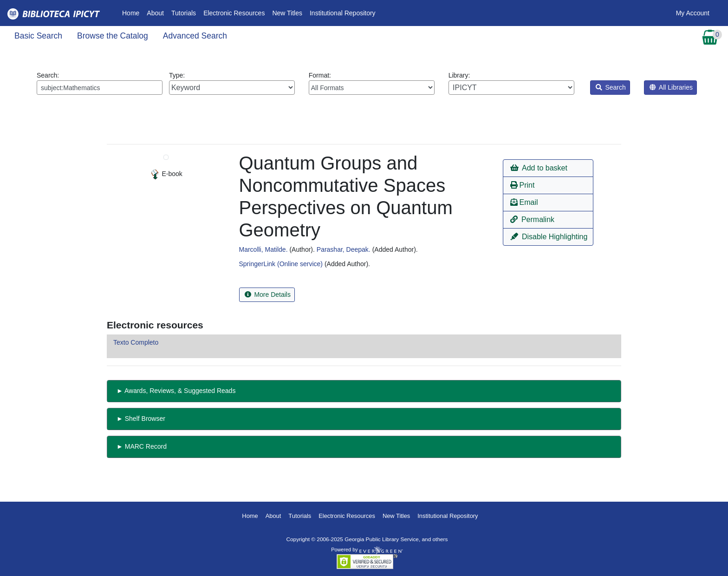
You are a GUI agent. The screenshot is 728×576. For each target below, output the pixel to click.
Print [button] (522, 185)
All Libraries (671, 87)
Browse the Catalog (113, 36)
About (155, 13)
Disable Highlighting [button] (549, 237)
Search (611, 87)
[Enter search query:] (100, 88)
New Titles (287, 13)
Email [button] (524, 202)
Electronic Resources (234, 13)
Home (133, 12)
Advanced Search (195, 36)
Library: (511, 83)
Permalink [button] (532, 219)
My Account (693, 13)
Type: (232, 83)
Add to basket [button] (539, 168)
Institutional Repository (343, 13)
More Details (268, 295)
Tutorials (184, 13)
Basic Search (38, 36)
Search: (100, 83)
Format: (372, 83)
